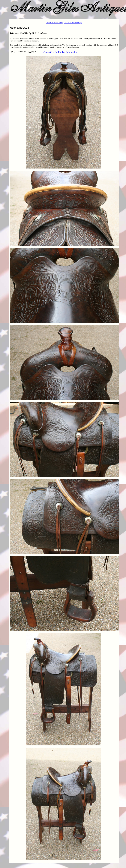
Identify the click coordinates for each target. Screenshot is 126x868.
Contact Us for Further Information (60, 52)
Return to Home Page (54, 23)
